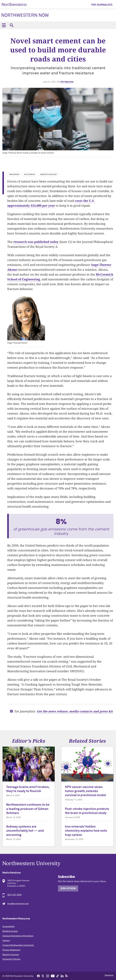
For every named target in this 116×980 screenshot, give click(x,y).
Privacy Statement (11, 950)
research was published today (36, 242)
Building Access (10, 931)
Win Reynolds (67, 82)
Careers (6, 941)
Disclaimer (109, 975)
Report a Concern (11, 955)
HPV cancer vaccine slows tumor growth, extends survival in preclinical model (85, 791)
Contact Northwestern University (18, 945)
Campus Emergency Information (18, 936)
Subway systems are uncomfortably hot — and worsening (25, 831)
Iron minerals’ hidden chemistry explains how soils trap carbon (86, 831)
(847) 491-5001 (15, 895)
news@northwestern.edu (18, 904)
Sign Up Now (68, 888)
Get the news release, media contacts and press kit (75, 711)
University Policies (11, 959)
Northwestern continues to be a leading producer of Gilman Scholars (28, 809)
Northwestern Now (25, 16)
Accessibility (9, 927)
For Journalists (102, 5)
